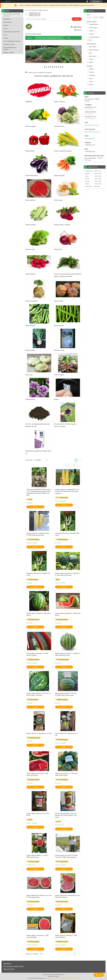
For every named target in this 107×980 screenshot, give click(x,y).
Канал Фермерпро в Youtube (10, 48)
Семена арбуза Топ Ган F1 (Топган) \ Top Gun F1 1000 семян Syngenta (67, 856)
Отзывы (6, 38)
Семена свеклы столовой (62, 225)
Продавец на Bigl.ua (54, 976)
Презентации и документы (12, 32)
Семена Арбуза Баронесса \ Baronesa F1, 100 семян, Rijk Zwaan (67, 574)
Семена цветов (30, 399)
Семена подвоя (59, 375)
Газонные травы (59, 350)
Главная (30, 38)
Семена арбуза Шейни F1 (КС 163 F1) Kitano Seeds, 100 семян (38, 694)
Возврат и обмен (9, 52)
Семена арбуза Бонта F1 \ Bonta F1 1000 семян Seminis (67, 774)
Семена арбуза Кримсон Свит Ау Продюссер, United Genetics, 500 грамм (66, 815)
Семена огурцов (30, 126)
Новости (6, 25)
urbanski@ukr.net (90, 138)
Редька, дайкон (30, 350)
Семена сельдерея (31, 301)
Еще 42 (91, 62)
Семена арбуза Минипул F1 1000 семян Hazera (68, 614)
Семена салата (30, 249)
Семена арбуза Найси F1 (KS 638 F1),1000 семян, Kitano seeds (66, 694)
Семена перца (30, 151)
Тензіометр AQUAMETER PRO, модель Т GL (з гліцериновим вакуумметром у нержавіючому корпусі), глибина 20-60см (39, 492)
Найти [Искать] (77, 19)
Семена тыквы (59, 301)
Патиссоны (29, 375)
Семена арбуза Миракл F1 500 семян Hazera (38, 614)
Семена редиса (30, 274)
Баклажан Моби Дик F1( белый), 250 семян (38, 574)
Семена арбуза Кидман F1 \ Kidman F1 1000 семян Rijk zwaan (68, 654)
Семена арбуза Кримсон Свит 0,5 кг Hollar (38, 814)
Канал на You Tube (9, 969)
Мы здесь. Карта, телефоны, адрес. (14, 966)
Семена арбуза (30, 200)
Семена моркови (59, 175)
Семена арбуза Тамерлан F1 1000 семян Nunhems (66, 936)
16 (75, 465)
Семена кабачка (31, 225)
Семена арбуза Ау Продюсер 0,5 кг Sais (66, 734)
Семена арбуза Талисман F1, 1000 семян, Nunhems (37, 936)
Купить (35, 507)
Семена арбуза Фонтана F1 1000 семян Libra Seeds (37, 774)
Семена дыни (58, 200)
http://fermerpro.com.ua (92, 125)
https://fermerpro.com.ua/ (92, 132)
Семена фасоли (59, 325)
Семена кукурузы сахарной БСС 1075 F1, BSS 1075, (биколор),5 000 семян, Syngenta (67, 491)
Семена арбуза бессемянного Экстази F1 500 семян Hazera (39, 896)
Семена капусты (59, 126)
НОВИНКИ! (29, 102)
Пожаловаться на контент (53, 978)
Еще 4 (91, 40)
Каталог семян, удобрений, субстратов (12, 15)
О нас (5, 35)
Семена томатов (59, 102)
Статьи (5, 28)
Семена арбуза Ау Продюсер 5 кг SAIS (39, 733)
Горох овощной (30, 325)
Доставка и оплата (9, 44)
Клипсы (56, 399)
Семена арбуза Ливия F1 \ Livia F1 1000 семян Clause (37, 856)
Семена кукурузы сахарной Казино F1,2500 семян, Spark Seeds (38, 534)
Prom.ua (62, 975)
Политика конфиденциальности (70, 978)
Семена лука (58, 249)
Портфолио (7, 19)
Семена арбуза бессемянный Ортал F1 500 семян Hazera (68, 896)
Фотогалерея (8, 22)
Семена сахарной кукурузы (63, 151)
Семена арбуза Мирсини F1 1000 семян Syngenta (37, 654)
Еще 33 (91, 84)
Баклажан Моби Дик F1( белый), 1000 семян (67, 534)
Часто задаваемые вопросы (12, 41)
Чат (99, 975)
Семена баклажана (31, 175)
